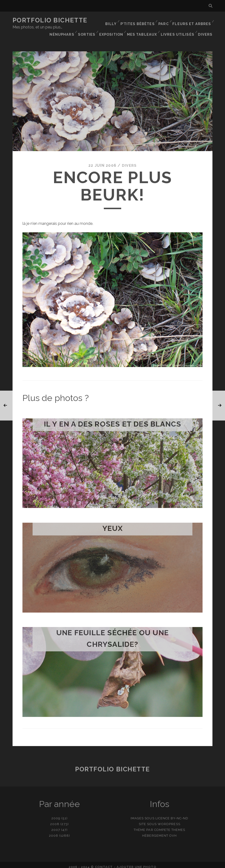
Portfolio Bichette (50, 20)
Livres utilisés (179, 32)
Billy (113, 20)
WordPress (169, 820)
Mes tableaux (197, 26)
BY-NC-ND (179, 814)
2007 (56, 825)
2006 (54, 831)
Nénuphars (117, 26)
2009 (56, 814)
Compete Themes (170, 825)
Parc (165, 20)
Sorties (141, 26)
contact (104, 863)
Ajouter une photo (137, 863)
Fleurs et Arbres (193, 20)
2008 (55, 820)
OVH (173, 831)
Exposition (166, 26)
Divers (206, 32)
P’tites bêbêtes (139, 20)
